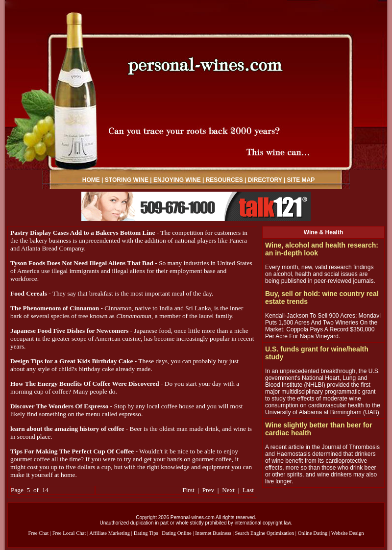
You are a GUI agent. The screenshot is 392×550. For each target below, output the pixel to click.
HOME (91, 180)
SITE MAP (301, 180)
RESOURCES (224, 180)
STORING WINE (127, 180)
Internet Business (213, 533)
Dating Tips (146, 533)
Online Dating (313, 533)
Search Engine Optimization (264, 533)
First (188, 490)
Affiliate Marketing (110, 533)
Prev (208, 490)
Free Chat (38, 533)
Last (248, 490)
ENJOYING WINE (177, 180)
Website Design (348, 533)
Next (228, 490)
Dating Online (177, 533)
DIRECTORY (265, 180)
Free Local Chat (69, 533)
